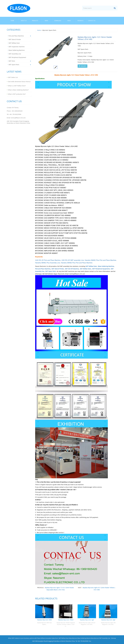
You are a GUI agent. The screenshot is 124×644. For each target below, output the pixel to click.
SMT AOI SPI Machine (72, 269)
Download (58, 21)
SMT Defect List (13, 77)
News (46, 21)
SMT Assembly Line (15, 54)
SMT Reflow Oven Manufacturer (68, 638)
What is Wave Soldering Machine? (18, 90)
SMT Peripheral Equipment (101, 269)
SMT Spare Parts (51, 271)
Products (35, 21)
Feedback (80, 21)
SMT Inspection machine (17, 47)
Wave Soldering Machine (106, 266)
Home (12, 21)
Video (69, 21)
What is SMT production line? (17, 94)
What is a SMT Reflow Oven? (17, 86)
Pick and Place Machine (43, 269)
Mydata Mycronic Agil (87, 620)
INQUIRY (82, 66)
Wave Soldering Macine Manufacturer (88, 638)
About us (24, 21)
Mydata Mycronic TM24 (66, 620)
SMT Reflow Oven (91, 266)
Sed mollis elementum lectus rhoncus (19, 82)
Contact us (92, 21)
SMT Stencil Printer (58, 269)
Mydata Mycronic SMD (45, 620)
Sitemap (113, 638)
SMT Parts (12, 61)
